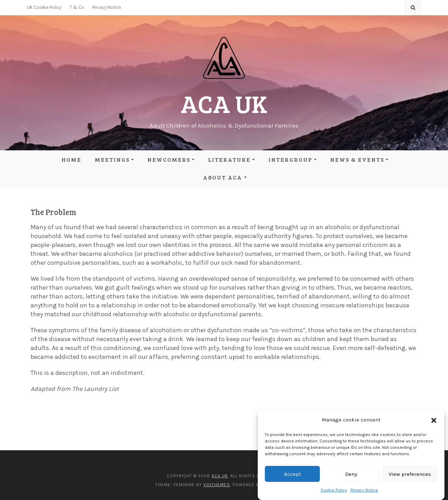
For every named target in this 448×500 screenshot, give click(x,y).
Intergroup (290, 159)
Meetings (112, 159)
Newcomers (169, 159)
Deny (351, 474)
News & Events (357, 159)
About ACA (223, 177)
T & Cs (77, 7)
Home (71, 159)
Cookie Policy (334, 490)
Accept (293, 474)
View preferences (410, 474)
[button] (434, 420)
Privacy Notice (364, 490)
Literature (229, 159)
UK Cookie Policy (44, 7)
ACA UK (224, 103)
